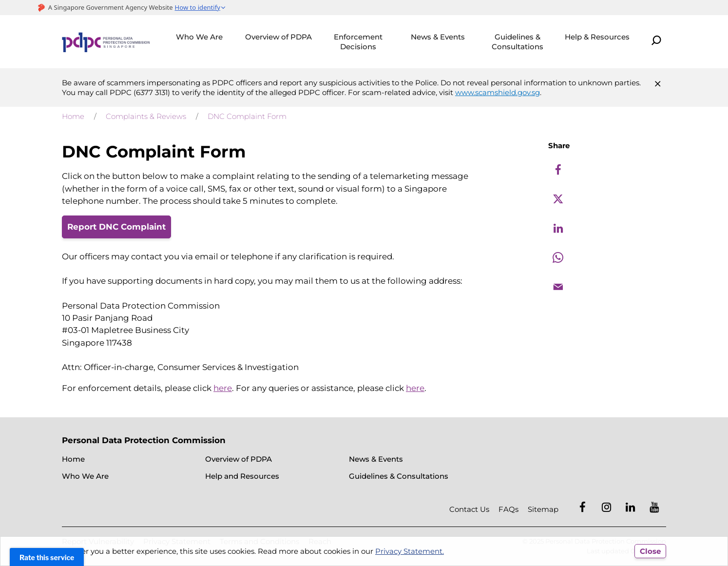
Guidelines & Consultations (517, 42)
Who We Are (199, 37)
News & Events (438, 37)
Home (73, 116)
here (223, 388)
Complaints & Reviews (146, 116)
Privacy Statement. (410, 551)
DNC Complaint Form (247, 116)
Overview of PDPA (278, 37)
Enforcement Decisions (358, 42)
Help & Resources (597, 37)
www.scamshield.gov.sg (498, 92)
